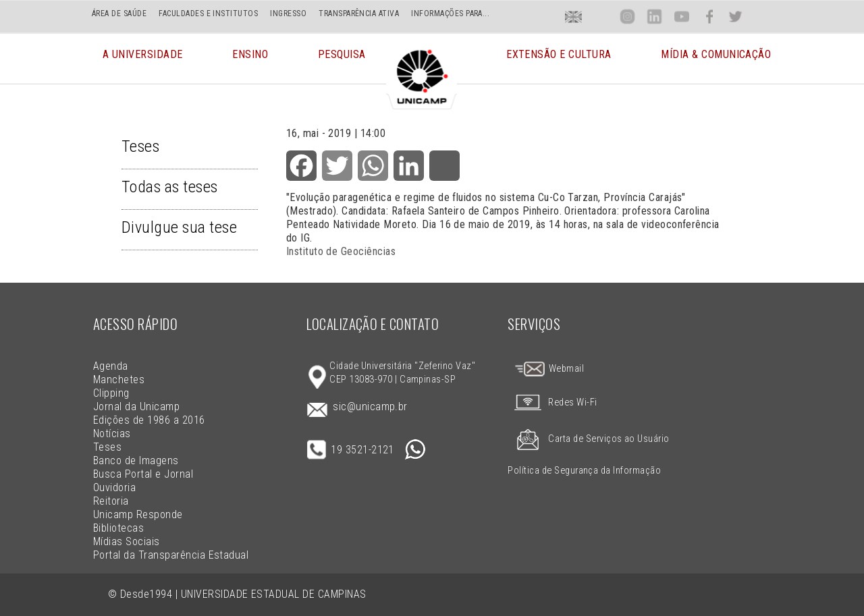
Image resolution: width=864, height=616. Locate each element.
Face (709, 17)
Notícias (112, 433)
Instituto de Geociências (341, 251)
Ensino (250, 64)
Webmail (549, 369)
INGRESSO (288, 13)
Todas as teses (170, 187)
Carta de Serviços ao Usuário (588, 439)
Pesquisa (342, 64)
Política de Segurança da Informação (584, 471)
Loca (600, 17)
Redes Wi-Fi (552, 402)
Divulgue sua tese (179, 227)
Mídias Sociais (127, 541)
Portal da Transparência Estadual (171, 555)
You (681, 17)
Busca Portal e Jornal (143, 474)
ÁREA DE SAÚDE (119, 13)
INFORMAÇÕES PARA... (450, 13)
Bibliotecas (118, 528)
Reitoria (111, 501)
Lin (654, 17)
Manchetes (119, 380)
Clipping (111, 393)
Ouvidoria (114, 487)
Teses (140, 146)
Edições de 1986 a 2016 (149, 420)
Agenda (111, 366)
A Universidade (143, 64)
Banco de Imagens (136, 460)
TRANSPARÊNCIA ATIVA (359, 13)
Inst (627, 17)
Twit (736, 17)
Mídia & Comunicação (716, 64)
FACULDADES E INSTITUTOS (208, 13)
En (574, 17)
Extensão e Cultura (559, 64)
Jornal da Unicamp (136, 407)
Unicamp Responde (138, 514)
